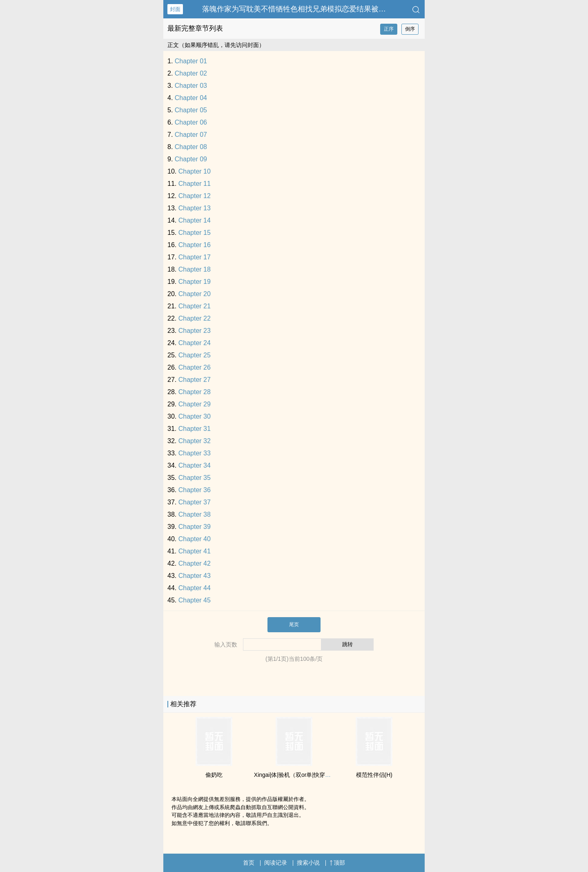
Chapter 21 (195, 306)
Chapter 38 (195, 514)
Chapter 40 (195, 539)
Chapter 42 (195, 563)
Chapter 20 (195, 294)
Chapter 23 (195, 331)
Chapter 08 (191, 147)
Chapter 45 (195, 600)
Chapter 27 (195, 380)
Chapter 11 (195, 184)
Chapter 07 (191, 135)
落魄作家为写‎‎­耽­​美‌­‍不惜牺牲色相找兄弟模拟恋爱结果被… (294, 9)
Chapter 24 (195, 343)
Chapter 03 (191, 86)
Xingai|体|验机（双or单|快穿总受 (295, 775)
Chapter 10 (195, 171)
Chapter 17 (195, 257)
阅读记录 (276, 863)
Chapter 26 (195, 367)
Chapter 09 (191, 159)
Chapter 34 (195, 465)
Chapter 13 (195, 208)
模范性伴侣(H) (374, 775)
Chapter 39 (195, 527)
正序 (389, 29)
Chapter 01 (191, 61)
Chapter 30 (195, 416)
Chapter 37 (195, 502)
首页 (249, 863)
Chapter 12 (195, 196)
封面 (175, 9)
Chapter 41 (195, 551)
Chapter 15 (195, 233)
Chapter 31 (195, 429)
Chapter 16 (195, 245)
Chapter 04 (191, 98)
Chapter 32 (195, 441)
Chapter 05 (191, 110)
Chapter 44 (195, 588)
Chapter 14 (195, 220)
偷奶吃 (214, 775)
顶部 (337, 863)
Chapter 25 (195, 355)
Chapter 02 (191, 73)
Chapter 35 (195, 478)
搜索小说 (308, 863)
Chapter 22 (195, 318)
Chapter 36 (195, 490)
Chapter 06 (191, 122)
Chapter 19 (195, 282)
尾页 (294, 624)
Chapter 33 (195, 453)
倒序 (410, 29)
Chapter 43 (195, 576)
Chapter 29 (195, 404)
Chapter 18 (195, 269)
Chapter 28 (195, 392)
